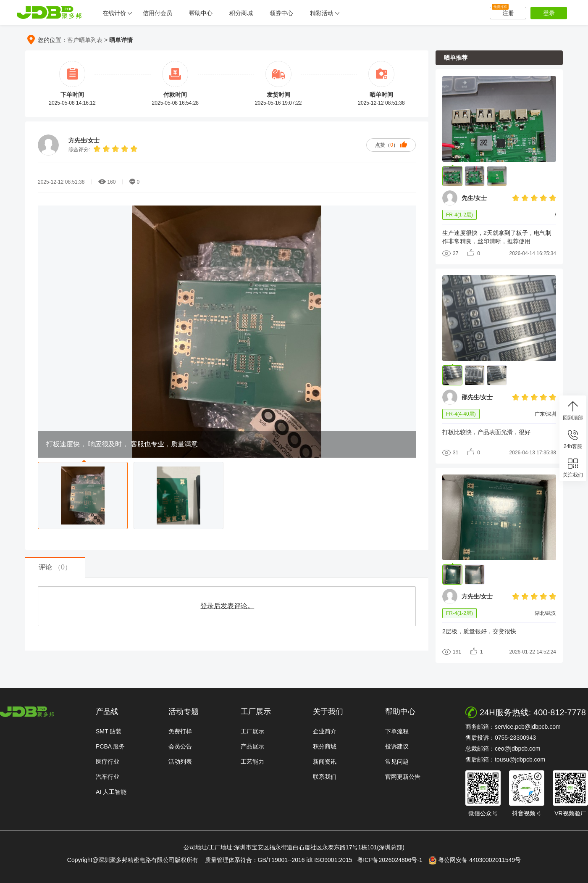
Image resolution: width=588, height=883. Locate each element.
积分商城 (241, 13)
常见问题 (397, 762)
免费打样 (180, 731)
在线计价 (114, 13)
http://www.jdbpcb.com (27, 712)
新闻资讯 (325, 762)
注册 (503, 12)
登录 (549, 13)
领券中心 (281, 13)
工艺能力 (252, 762)
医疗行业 (108, 762)
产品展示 (252, 746)
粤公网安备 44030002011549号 (475, 860)
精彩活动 (322, 13)
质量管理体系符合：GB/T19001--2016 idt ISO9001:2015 (280, 860)
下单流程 (397, 731)
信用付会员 (157, 13)
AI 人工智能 (111, 792)
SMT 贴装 (109, 731)
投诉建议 (397, 746)
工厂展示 (252, 731)
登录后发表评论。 (227, 606)
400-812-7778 (560, 712)
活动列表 (180, 762)
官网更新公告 (403, 777)
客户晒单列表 (85, 40)
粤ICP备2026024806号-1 (392, 860)
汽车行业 (108, 777)
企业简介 (325, 731)
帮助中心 (201, 13)
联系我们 (325, 777)
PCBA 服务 (110, 746)
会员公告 (180, 746)
